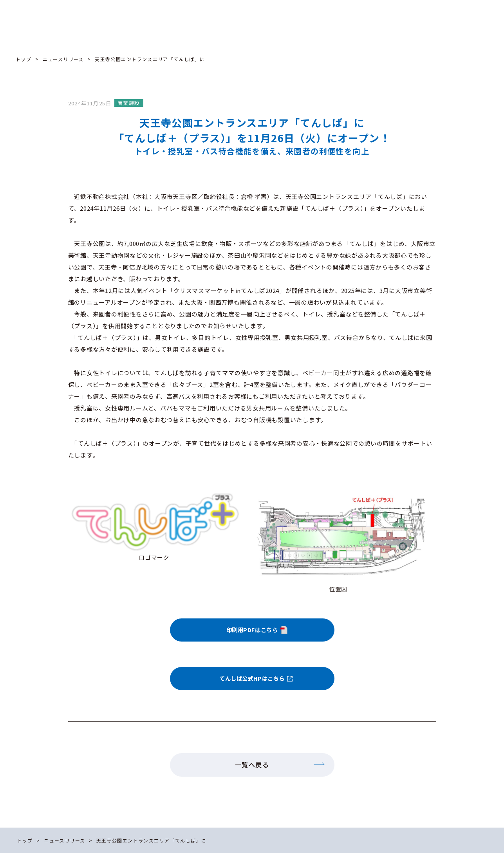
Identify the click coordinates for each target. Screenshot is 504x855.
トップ (23, 59)
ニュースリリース (63, 59)
